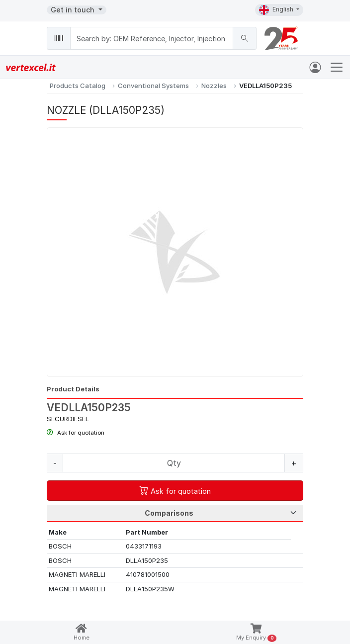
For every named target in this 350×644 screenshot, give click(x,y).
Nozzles (214, 86)
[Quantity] (174, 463)
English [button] (277, 10)
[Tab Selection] (175, 513)
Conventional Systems (153, 86)
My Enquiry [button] (256, 633)
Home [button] (82, 632)
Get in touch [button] (74, 10)
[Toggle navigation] (337, 67)
